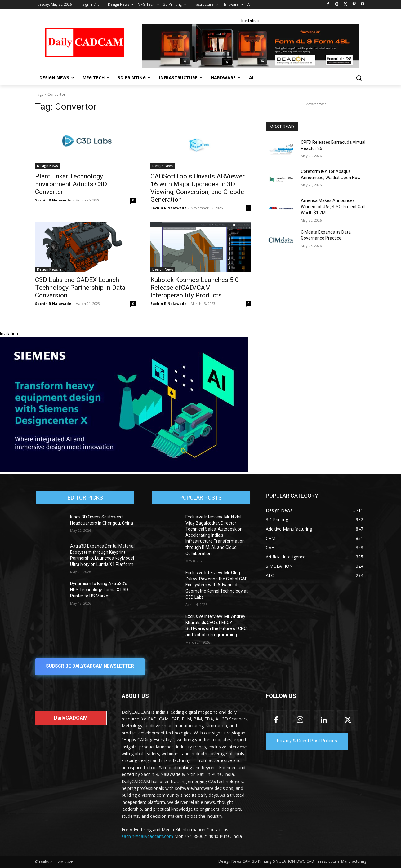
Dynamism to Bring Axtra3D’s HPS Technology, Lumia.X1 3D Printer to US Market (99, 590)
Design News (47, 166)
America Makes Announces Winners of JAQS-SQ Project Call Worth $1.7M (333, 207)
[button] (359, 78)
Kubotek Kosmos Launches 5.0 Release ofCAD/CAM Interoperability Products (195, 288)
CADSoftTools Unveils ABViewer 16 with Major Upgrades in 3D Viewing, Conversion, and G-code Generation (198, 188)
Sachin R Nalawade (53, 200)
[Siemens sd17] (124, 471)
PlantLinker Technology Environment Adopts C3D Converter (71, 184)
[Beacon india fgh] (250, 46)
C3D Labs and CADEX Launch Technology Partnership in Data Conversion (80, 288)
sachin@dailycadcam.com (147, 837)
